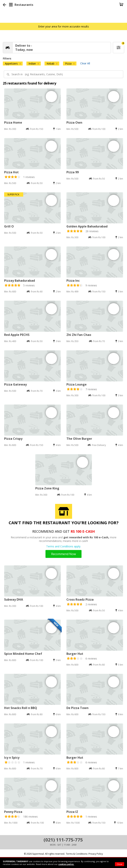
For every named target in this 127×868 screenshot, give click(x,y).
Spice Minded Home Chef (23, 654)
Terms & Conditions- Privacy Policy (84, 854)
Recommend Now (63, 554)
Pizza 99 (73, 172)
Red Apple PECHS (17, 335)
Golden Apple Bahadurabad (87, 226)
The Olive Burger (79, 439)
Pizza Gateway (15, 384)
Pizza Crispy (13, 439)
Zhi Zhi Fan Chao (79, 335)
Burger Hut (75, 654)
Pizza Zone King (47, 488)
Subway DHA (14, 599)
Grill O (9, 226)
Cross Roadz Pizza (80, 599)
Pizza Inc (73, 281)
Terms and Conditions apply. (64, 546)
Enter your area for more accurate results (63, 26)
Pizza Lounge (77, 384)
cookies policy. (66, 864)
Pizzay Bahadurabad (20, 281)
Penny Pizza (13, 812)
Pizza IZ (72, 812)
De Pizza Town (77, 708)
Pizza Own (74, 122)
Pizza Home (13, 122)
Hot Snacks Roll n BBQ (21, 708)
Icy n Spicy (12, 758)
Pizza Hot (11, 172)
